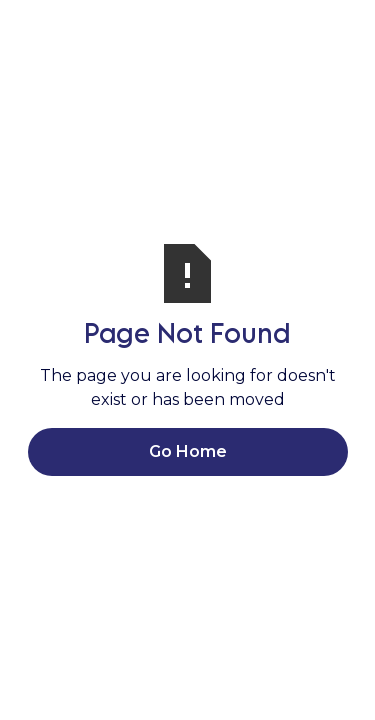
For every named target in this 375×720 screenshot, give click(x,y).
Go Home (188, 451)
